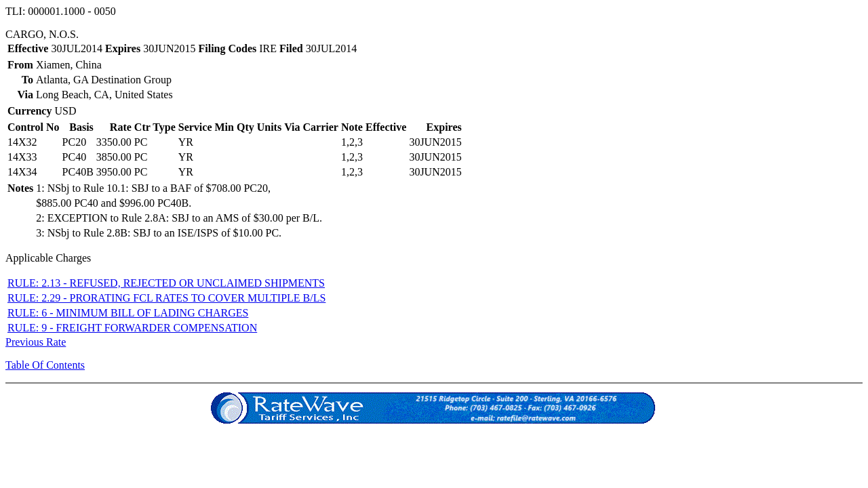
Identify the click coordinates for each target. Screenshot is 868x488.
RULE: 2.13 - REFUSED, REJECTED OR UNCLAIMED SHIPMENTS (166, 283)
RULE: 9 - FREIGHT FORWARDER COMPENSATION (132, 328)
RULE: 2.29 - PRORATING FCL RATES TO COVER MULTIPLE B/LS (166, 298)
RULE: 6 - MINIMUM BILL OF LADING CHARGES (128, 313)
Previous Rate (36, 342)
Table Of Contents (45, 365)
